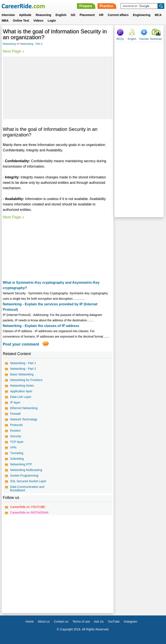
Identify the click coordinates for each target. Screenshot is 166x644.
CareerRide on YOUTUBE (28, 507)
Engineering (142, 15)
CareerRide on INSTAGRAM (29, 513)
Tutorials (144, 39)
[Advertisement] (58, 88)
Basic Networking (22, 374)
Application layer (21, 391)
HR (101, 15)
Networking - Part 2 (31, 44)
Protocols (16, 425)
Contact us (61, 622)
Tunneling (17, 453)
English (61, 15)
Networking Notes (22, 386)
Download (156, 39)
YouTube (114, 622)
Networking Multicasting (26, 470)
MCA (158, 15)
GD (73, 15)
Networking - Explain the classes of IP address (41, 326)
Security (16, 436)
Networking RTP (21, 464)
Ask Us (99, 622)
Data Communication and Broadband (27, 489)
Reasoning (43, 15)
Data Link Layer (21, 397)
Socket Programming (24, 476)
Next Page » (14, 51)
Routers (15, 431)
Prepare (86, 6)
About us (44, 622)
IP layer (15, 402)
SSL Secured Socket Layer (28, 481)
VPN (13, 447)
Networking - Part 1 (23, 363)
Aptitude (25, 15)
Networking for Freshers (26, 380)
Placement (87, 15)
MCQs (120, 39)
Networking (9, 44)
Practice (106, 6)
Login (52, 21)
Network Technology (24, 419)
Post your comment (21, 344)
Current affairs (118, 15)
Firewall (15, 414)
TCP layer (17, 442)
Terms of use (81, 622)
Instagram (130, 622)
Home (30, 622)
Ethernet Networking (24, 408)
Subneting (17, 459)
